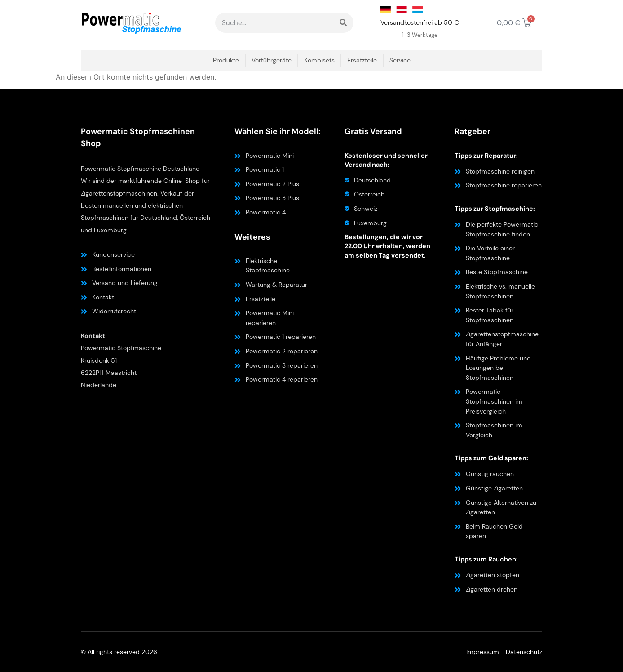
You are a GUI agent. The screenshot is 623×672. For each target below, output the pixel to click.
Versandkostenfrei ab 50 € (420, 22)
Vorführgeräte (272, 60)
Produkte (226, 60)
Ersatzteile (362, 60)
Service (400, 60)
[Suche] (343, 23)
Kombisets (319, 60)
